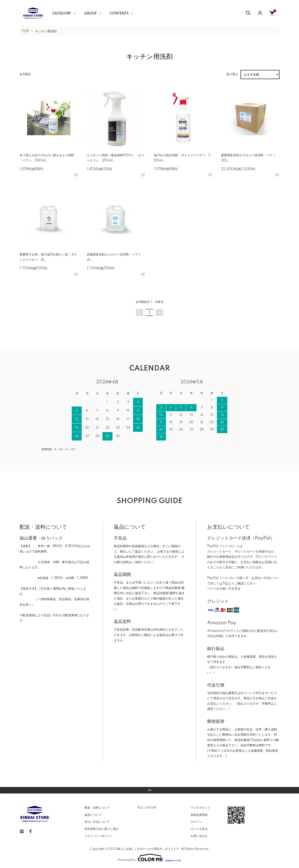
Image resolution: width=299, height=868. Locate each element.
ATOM (151, 808)
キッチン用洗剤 (46, 31)
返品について (93, 815)
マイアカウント (201, 808)
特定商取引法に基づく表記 (101, 829)
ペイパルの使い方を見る (224, 589)
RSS (141, 808)
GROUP (90, 14)
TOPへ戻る (149, 790)
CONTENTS (119, 14)
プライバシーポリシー (99, 836)
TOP (25, 31)
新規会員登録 (199, 815)
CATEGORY (62, 14)
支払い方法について (97, 822)
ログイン (196, 822)
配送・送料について (97, 808)
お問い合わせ (199, 836)
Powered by (149, 858)
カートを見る (199, 829)
